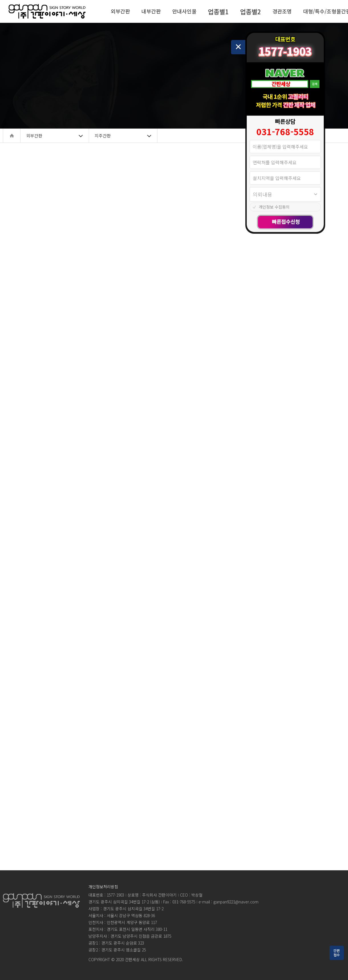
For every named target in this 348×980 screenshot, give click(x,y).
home (12, 136)
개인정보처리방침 (103, 887)
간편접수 (337, 953)
